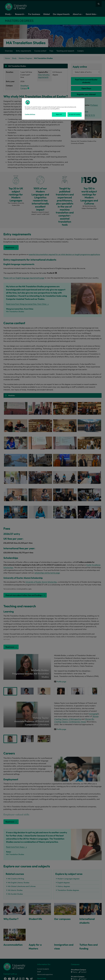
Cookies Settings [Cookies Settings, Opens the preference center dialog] (30, 114)
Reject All (59, 114)
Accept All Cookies (74, 114)
